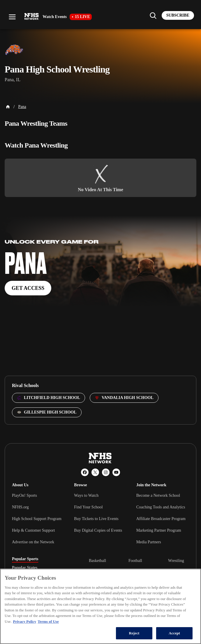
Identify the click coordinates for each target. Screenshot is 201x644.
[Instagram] (106, 472)
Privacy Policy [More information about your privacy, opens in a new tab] (24, 621)
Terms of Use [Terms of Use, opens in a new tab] (48, 621)
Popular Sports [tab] (25, 559)
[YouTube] (116, 472)
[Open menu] (12, 17)
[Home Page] (8, 107)
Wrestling (176, 561)
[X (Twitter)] (95, 472)
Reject (134, 633)
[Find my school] (153, 15)
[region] (100, 606)
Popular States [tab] (25, 568)
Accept (174, 633)
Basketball (97, 561)
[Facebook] (85, 472)
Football (135, 561)
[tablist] (41, 568)
